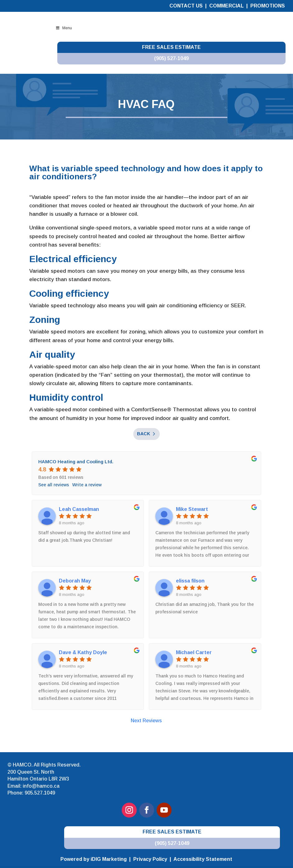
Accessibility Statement (203, 859)
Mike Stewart (192, 509)
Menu (64, 28)
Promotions (268, 6)
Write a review (87, 485)
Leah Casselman (79, 509)
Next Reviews (146, 721)
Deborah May (75, 581)
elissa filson (190, 581)
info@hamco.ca (41, 786)
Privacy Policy (150, 859)
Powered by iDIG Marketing (94, 859)
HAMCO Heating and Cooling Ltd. (76, 462)
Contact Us (186, 6)
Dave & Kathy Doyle (83, 652)
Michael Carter (194, 652)
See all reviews (54, 485)
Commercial (227, 6)
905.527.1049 (40, 793)
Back (144, 434)
